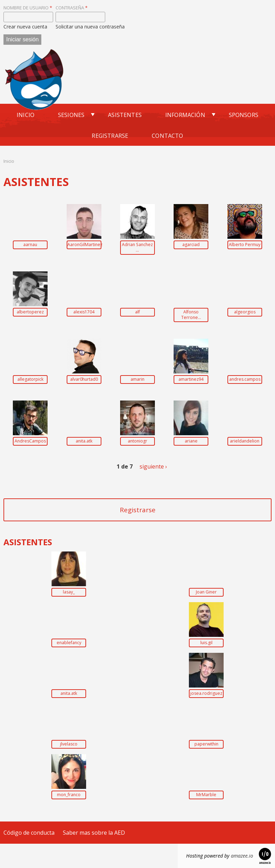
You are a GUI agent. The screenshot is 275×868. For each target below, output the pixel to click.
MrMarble (206, 795)
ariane (191, 441)
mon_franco (69, 795)
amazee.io (242, 856)
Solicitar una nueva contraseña (90, 27)
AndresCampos (30, 441)
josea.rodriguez (206, 693)
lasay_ (69, 592)
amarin (137, 379)
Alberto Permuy (245, 245)
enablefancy (69, 643)
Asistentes (125, 115)
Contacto (167, 136)
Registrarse (110, 136)
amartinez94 (191, 379)
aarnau (30, 245)
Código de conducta (29, 833)
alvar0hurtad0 (84, 379)
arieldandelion (245, 441)
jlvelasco (69, 744)
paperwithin (206, 744)
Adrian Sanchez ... (137, 247)
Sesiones (71, 115)
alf (137, 312)
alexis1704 (84, 312)
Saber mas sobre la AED (94, 833)
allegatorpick (30, 379)
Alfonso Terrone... (191, 315)
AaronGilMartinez (84, 245)
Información (185, 115)
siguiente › (153, 466)
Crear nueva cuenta (25, 27)
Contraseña (72, 8)
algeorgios (245, 312)
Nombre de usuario (28, 8)
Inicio (26, 115)
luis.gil (206, 643)
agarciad (191, 245)
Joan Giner (206, 592)
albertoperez (30, 312)
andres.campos (245, 379)
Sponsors (244, 115)
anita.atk (84, 441)
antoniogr (137, 441)
